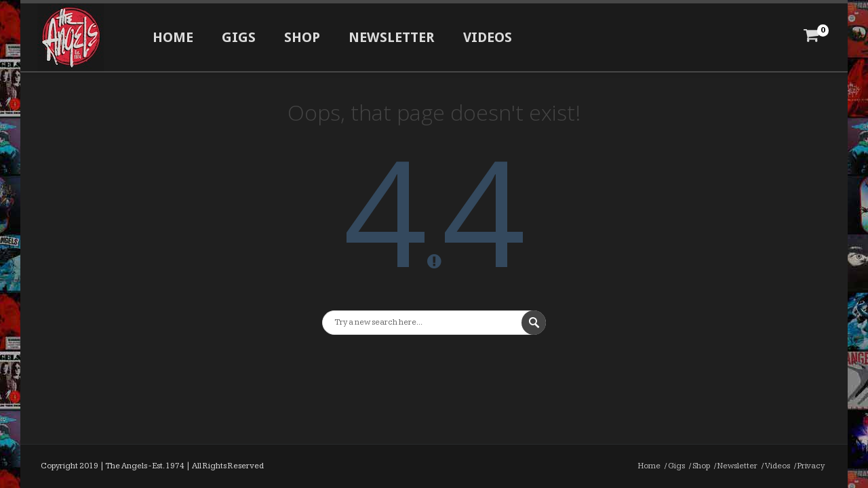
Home (173, 37)
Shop (302, 37)
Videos (488, 37)
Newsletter (392, 37)
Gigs (239, 37)
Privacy (811, 466)
